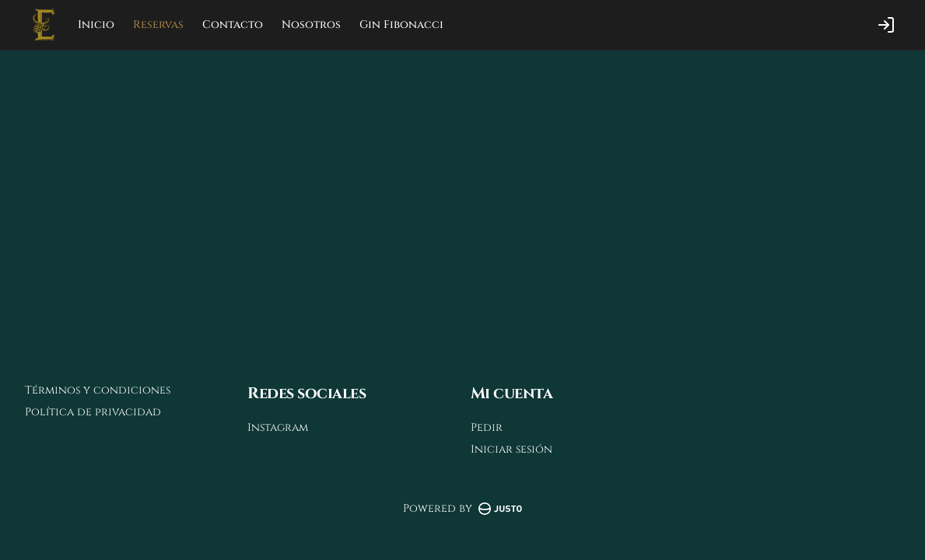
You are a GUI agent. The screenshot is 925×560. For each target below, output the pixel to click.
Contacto (233, 24)
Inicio (96, 24)
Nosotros (311, 24)
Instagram (278, 427)
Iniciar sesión (512, 449)
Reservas (158, 24)
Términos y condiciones (98, 390)
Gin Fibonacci (401, 24)
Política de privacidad (93, 412)
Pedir (487, 427)
